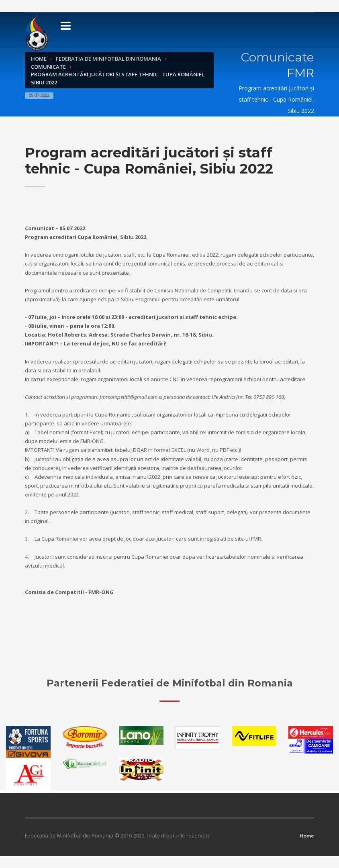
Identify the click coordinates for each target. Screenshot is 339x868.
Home (39, 59)
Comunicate (48, 67)
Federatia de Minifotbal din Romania (108, 59)
